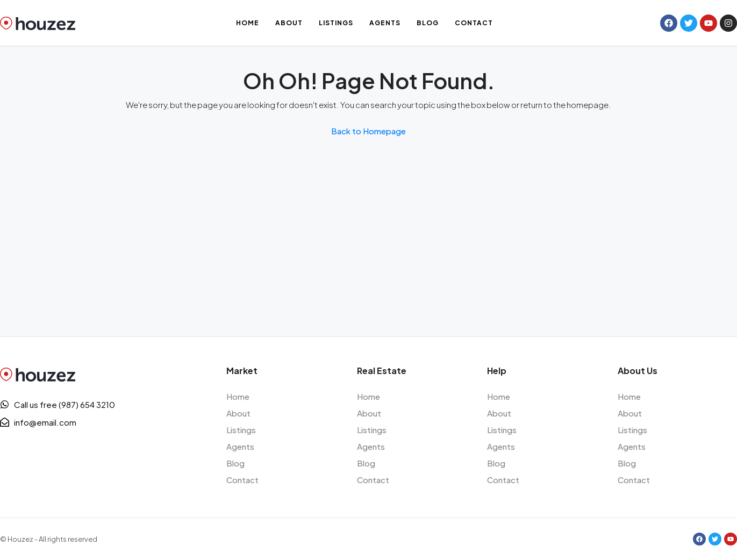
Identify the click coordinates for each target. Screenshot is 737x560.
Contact (474, 23)
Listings (336, 23)
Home (248, 23)
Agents (385, 23)
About (289, 23)
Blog (428, 23)
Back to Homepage (368, 131)
